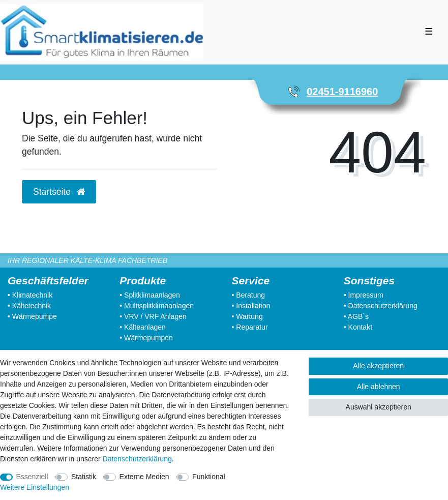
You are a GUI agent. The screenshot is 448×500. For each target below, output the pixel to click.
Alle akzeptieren (378, 366)
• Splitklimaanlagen (150, 295)
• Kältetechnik (29, 306)
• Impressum (364, 295)
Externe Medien (144, 477)
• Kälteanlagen (143, 327)
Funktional (209, 477)
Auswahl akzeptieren (379, 407)
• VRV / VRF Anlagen (153, 316)
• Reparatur (250, 327)
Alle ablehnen (379, 387)
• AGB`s (356, 316)
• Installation (251, 306)
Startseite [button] (59, 192)
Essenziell (32, 477)
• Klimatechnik (30, 295)
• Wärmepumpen (146, 338)
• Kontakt (358, 327)
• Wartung (247, 316)
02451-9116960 (342, 92)
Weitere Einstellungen (35, 487)
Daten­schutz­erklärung (137, 459)
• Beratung (249, 295)
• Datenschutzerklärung (381, 306)
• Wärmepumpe (32, 316)
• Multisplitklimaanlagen (157, 306)
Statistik (84, 477)
